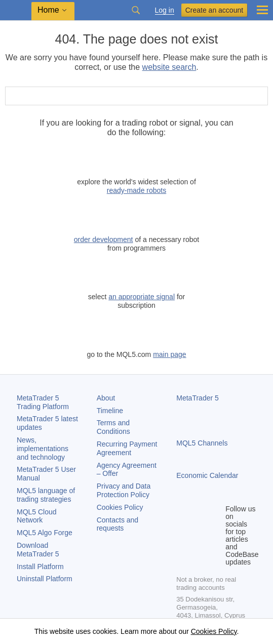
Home (48, 10)
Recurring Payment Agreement (127, 448)
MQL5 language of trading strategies (46, 495)
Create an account (214, 10)
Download (38, 550)
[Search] (259, 96)
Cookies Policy (120, 507)
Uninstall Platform (45, 579)
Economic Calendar (207, 475)
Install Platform (40, 567)
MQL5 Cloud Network (37, 516)
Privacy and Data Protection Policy (124, 490)
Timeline (110, 411)
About (106, 398)
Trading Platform (43, 402)
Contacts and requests (118, 524)
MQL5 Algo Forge (45, 533)
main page (169, 354)
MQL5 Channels (202, 443)
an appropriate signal (142, 297)
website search (169, 67)
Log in (165, 10)
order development (104, 239)
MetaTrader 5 (198, 398)
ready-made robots (137, 190)
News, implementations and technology (43, 449)
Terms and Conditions (113, 427)
